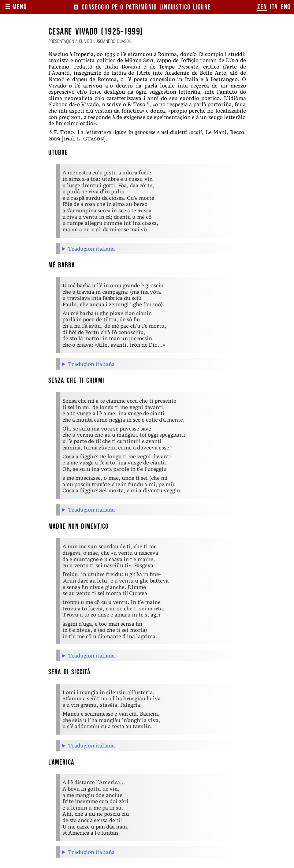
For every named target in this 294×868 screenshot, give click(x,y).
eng (285, 7)
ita (274, 7)
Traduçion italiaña (91, 249)
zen (262, 7)
